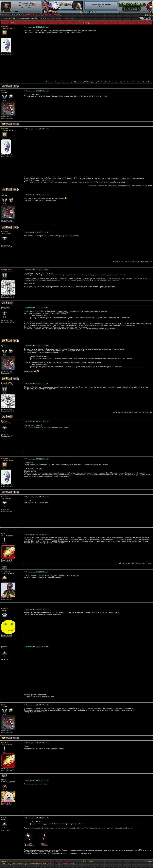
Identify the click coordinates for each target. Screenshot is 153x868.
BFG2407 (5, 26)
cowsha (4, 646)
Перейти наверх (88, 861)
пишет (47, 315)
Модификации (22, 18)
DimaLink (5, 609)
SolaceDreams (74, 236)
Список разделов (9, 18)
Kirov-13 (4, 534)
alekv (3, 90)
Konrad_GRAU (7, 269)
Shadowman (6, 307)
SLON (3, 780)
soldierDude (6, 571)
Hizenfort (5, 232)
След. (151, 15)
